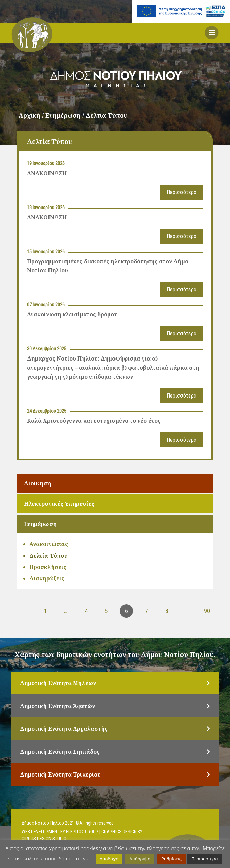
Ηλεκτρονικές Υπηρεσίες (59, 504)
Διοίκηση (37, 483)
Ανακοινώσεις (49, 544)
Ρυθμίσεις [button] (171, 859)
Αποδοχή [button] (109, 859)
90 (207, 611)
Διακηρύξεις (47, 578)
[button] (212, 33)
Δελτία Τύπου (48, 556)
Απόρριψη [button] (140, 859)
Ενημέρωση (40, 524)
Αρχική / (32, 115)
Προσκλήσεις (48, 567)
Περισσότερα (182, 192)
